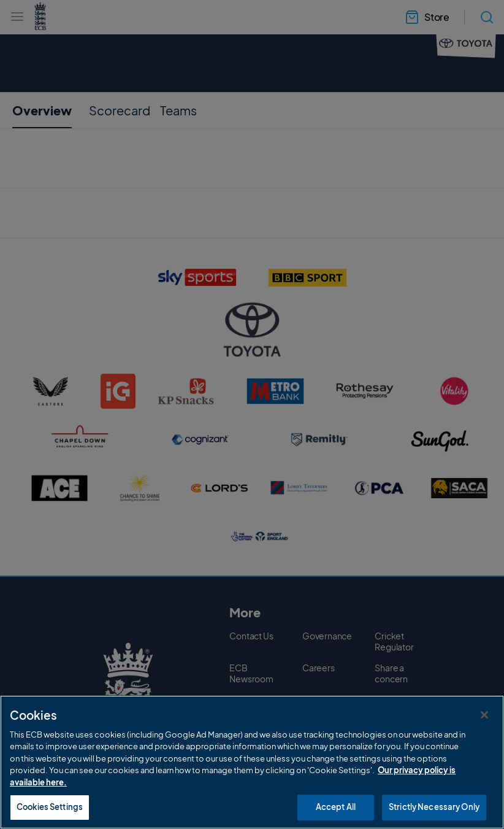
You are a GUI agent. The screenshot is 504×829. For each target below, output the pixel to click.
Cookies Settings (50, 807)
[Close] (484, 715)
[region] (252, 762)
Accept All (336, 807)
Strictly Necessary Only (434, 807)
